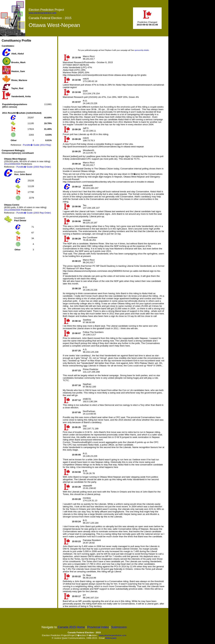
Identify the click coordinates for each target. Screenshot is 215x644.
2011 (7, 164)
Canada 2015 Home (71, 627)
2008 (12, 164)
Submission (119, 627)
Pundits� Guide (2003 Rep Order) (34, 167)
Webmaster (111, 638)
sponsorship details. (142, 50)
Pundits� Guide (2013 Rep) (37, 145)
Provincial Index (98, 627)
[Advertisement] (27, 278)
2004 (18, 164)
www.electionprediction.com (42, 13)
